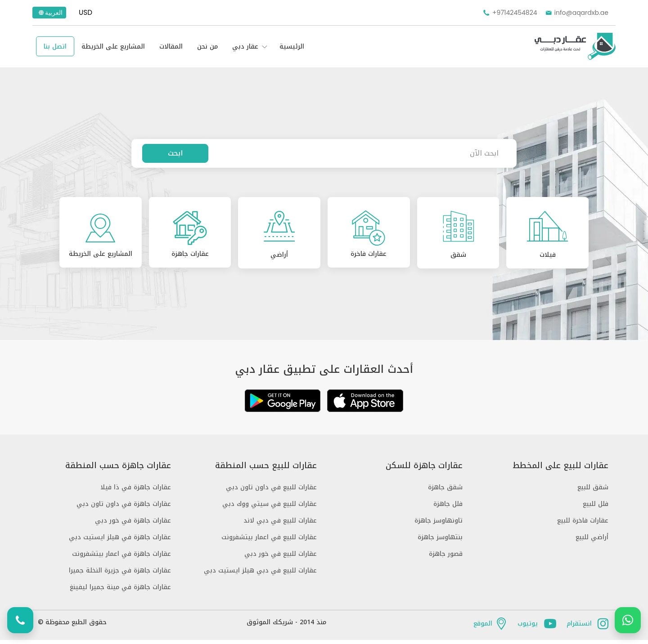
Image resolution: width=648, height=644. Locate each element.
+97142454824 (510, 13)
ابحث (175, 153)
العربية (50, 13)
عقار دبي (245, 47)
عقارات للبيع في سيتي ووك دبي (270, 508)
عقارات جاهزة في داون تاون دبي (124, 508)
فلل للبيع (596, 508)
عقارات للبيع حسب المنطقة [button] (266, 470)
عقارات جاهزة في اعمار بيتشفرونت (121, 558)
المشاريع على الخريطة (113, 47)
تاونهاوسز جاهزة (439, 525)
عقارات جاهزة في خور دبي (133, 525)
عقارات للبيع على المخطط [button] (560, 470)
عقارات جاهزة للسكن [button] (424, 470)
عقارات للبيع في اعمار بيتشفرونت (269, 541)
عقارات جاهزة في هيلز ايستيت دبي (120, 541)
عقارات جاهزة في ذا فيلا (136, 491)
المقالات (171, 47)
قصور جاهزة (446, 558)
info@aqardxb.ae (576, 13)
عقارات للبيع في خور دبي (281, 558)
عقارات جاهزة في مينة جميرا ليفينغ (120, 591)
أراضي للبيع (592, 541)
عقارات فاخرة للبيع (583, 525)
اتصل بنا (55, 47)
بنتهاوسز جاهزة (440, 541)
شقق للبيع (593, 491)
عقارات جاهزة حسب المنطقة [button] (118, 470)
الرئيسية (292, 47)
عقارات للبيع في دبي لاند (280, 525)
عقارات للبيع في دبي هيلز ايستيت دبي (260, 575)
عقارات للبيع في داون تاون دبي (271, 491)
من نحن (207, 47)
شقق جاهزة (445, 491)
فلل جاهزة (448, 508)
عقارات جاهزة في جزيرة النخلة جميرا (120, 575)
